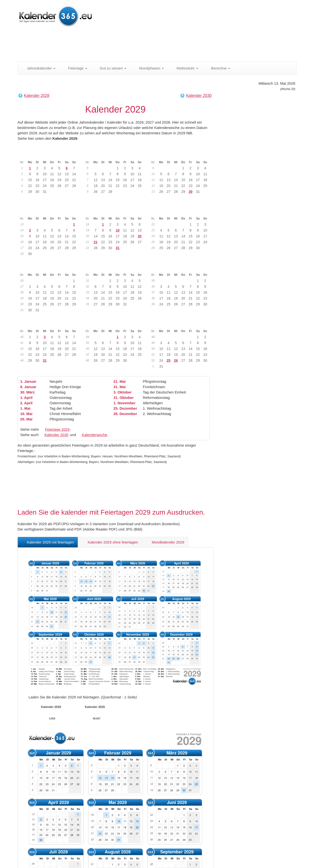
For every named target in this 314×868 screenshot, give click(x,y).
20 (140, 236)
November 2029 (116, 323)
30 (191, 192)
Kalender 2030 (199, 96)
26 (176, 360)
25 (169, 360)
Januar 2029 (50, 155)
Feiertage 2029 (57, 429)
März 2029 (181, 155)
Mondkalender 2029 (165, 542)
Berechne (218, 68)
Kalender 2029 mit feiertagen (48, 542)
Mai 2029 (116, 211)
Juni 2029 (181, 211)
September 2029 (181, 267)
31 (118, 248)
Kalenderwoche (95, 435)
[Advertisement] (136, 45)
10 (118, 230)
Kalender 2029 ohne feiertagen (110, 542)
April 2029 (50, 211)
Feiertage (75, 68)
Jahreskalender (39, 68)
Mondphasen (149, 68)
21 (96, 242)
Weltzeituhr (185, 68)
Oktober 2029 (50, 323)
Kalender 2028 (37, 96)
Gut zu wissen (110, 68)
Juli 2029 (50, 267)
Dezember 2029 (181, 323)
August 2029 (116, 267)
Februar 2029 (116, 155)
